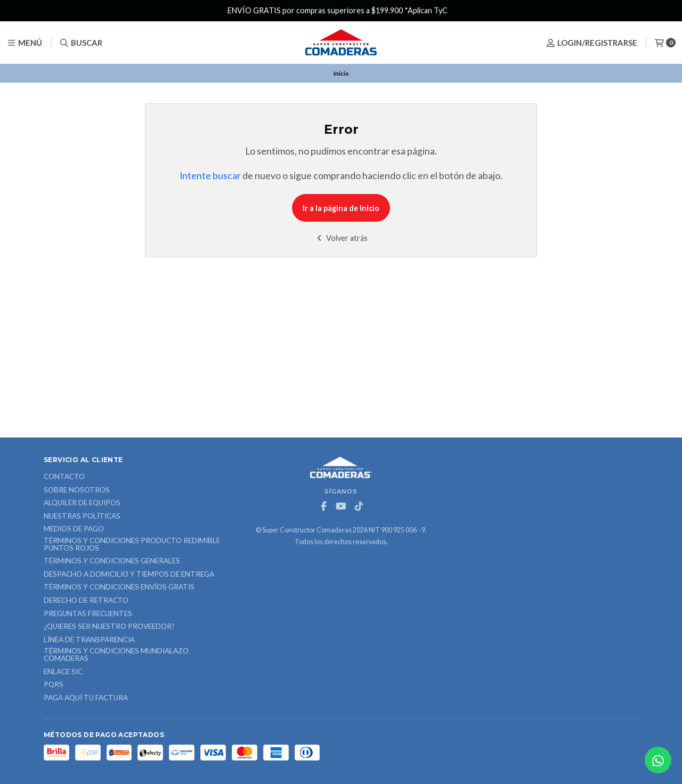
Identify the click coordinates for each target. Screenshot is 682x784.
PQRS (54, 685)
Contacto (64, 477)
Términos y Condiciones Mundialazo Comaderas (116, 655)
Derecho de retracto (86, 601)
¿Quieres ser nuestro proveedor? (109, 627)
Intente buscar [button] (210, 176)
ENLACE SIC (63, 672)
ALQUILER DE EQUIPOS (82, 503)
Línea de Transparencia (89, 640)
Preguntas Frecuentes (88, 614)
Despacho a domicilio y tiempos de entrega (129, 575)
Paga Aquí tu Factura (86, 698)
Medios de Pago (74, 529)
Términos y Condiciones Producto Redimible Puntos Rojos (132, 544)
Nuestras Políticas (82, 516)
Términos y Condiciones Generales (112, 561)
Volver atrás (341, 238)
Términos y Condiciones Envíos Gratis (119, 587)
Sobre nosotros (77, 490)
